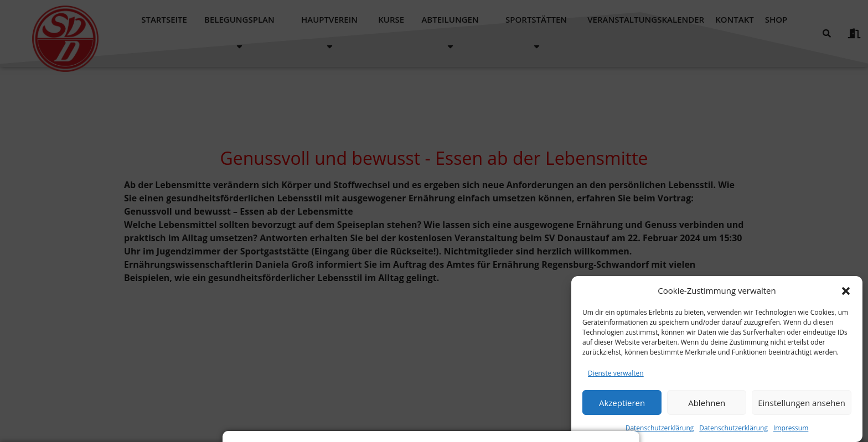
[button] (846, 299)
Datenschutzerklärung (660, 437)
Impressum (791, 437)
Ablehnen (707, 411)
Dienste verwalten (616, 382)
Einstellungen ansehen (802, 411)
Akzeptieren (622, 411)
